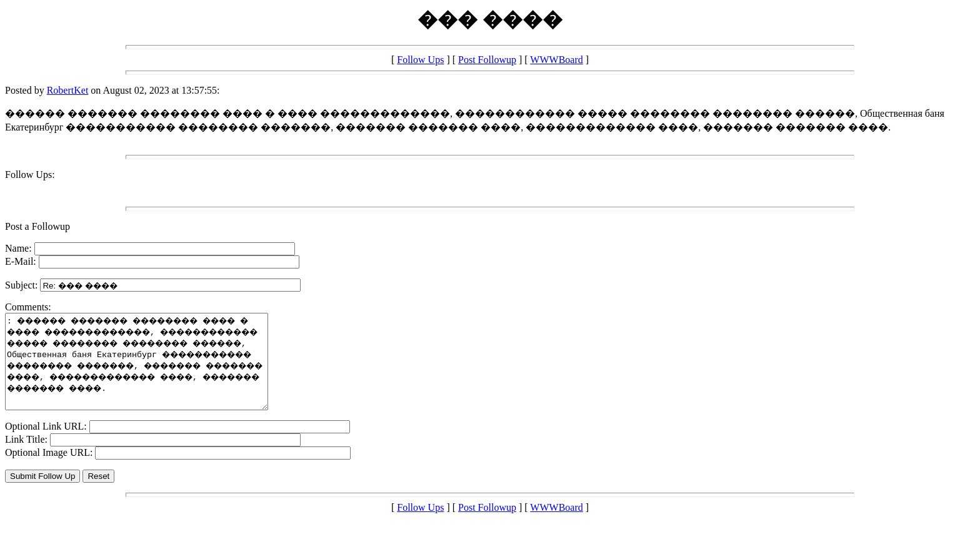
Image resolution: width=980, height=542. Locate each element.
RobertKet (68, 90)
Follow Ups (420, 60)
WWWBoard (556, 60)
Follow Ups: (30, 175)
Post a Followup (37, 226)
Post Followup (487, 60)
